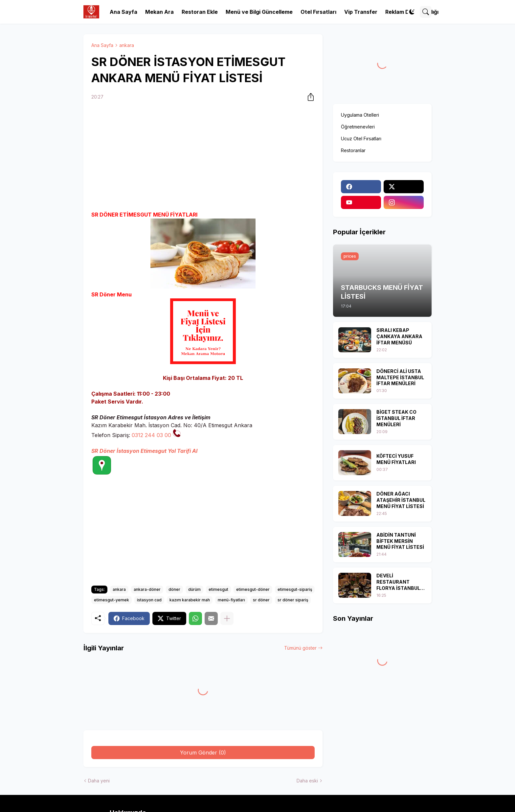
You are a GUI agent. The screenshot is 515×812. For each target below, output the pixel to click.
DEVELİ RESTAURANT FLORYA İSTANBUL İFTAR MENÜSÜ (398, 582)
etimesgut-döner (253, 589)
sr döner (261, 600)
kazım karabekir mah (190, 600)
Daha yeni (99, 781)
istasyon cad (149, 600)
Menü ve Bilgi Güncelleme (259, 12)
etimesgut (218, 589)
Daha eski (307, 781)
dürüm (194, 589)
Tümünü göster (300, 648)
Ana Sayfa (123, 12)
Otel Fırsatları (318, 12)
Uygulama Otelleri (360, 115)
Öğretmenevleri (358, 127)
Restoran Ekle (200, 12)
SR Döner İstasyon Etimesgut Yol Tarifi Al (144, 451)
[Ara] (426, 12)
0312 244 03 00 (151, 435)
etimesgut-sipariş (295, 589)
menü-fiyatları (231, 600)
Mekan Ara (159, 12)
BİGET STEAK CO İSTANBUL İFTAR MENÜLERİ (396, 418)
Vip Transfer (361, 12)
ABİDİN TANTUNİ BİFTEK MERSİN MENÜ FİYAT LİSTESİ (400, 541)
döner (174, 589)
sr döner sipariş (293, 600)
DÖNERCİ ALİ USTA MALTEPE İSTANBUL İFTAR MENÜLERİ (400, 377)
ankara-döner (147, 589)
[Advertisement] (203, 157)
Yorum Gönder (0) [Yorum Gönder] (203, 753)
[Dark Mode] (412, 12)
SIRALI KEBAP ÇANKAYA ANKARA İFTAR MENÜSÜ (399, 336)
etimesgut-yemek (112, 600)
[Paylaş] (309, 97)
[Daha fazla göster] (227, 618)
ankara (127, 45)
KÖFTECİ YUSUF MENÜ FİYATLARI (396, 459)
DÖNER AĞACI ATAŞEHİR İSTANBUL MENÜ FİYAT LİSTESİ (401, 500)
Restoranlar (353, 150)
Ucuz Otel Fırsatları (361, 139)
